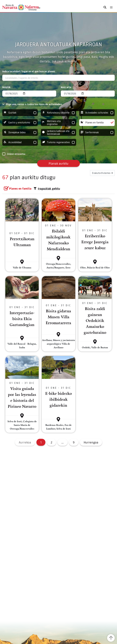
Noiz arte (66, 87)
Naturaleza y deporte (59, 113)
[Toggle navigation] (111, 7)
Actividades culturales (97, 113)
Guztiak (20, 113)
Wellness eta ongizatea (59, 123)
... (63, 442)
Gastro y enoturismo (20, 123)
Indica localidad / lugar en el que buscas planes (29, 71)
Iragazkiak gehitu (47, 188)
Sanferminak (97, 132)
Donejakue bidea (20, 132)
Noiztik (6, 87)
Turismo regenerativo (59, 142)
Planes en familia (97, 123)
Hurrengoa (91, 442)
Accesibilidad (20, 142)
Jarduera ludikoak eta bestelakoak (59, 132)
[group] (20, 113)
